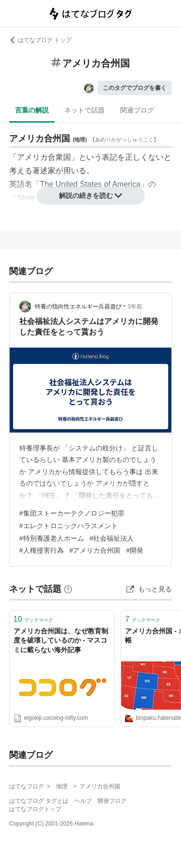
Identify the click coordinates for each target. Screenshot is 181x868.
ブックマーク (33, 619)
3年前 (135, 307)
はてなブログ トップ (40, 40)
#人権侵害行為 (42, 550)
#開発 (135, 550)
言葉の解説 (32, 110)
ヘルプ (83, 801)
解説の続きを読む (91, 196)
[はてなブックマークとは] (68, 589)
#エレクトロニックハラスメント (69, 526)
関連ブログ (137, 110)
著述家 (44, 171)
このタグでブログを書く (135, 88)
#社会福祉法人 (112, 538)
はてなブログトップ (35, 809)
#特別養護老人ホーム (52, 538)
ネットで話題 (84, 110)
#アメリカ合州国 (95, 550)
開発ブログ (112, 801)
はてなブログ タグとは (39, 801)
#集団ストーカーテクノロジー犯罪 (72, 513)
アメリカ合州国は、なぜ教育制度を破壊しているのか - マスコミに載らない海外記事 (61, 640)
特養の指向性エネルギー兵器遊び (78, 307)
